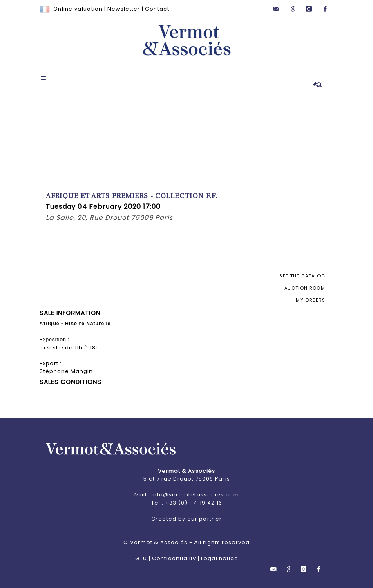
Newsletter (124, 9)
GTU (141, 558)
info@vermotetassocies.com (195, 495)
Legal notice (220, 558)
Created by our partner (186, 519)
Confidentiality (174, 558)
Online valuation (78, 9)
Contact (157, 9)
